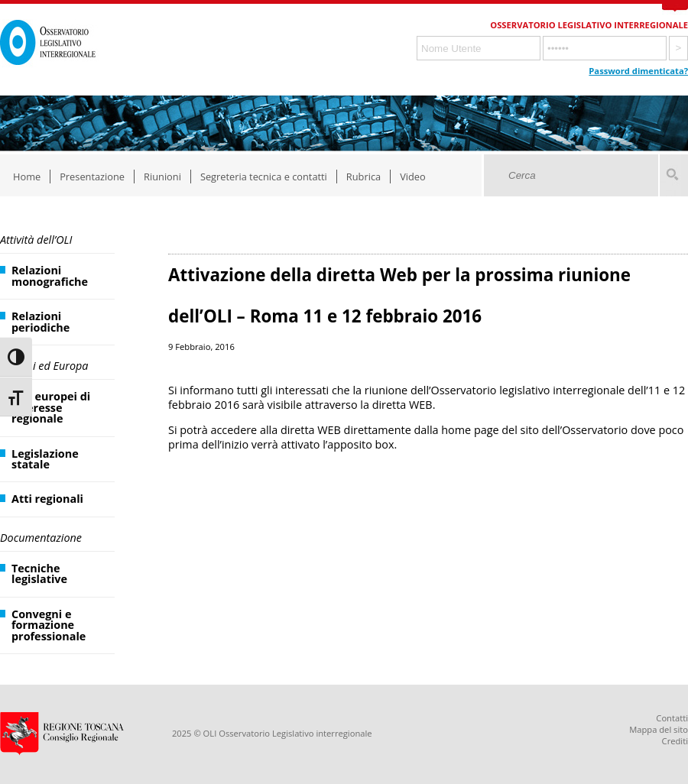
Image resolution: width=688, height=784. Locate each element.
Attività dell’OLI (36, 240)
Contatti (672, 718)
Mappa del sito (659, 729)
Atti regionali (47, 499)
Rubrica (363, 177)
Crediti (675, 741)
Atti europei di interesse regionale (51, 407)
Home (27, 177)
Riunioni (162, 177)
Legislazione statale (45, 459)
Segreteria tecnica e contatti (264, 177)
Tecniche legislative (39, 573)
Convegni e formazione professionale (49, 625)
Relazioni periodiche (41, 321)
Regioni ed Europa (44, 366)
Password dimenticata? (638, 71)
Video (413, 177)
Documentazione (41, 538)
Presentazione (92, 177)
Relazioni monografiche (50, 275)
